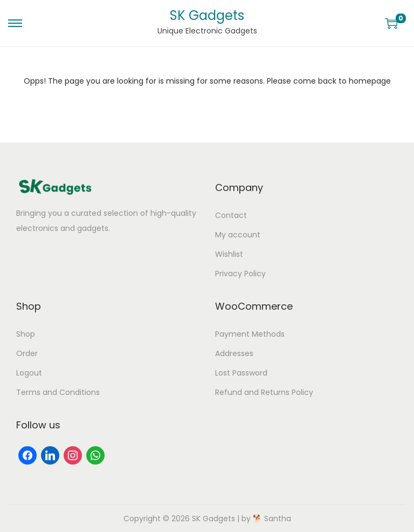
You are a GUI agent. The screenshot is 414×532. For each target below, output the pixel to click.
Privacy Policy (240, 274)
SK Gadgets (207, 15)
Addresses (234, 353)
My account (238, 235)
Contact (231, 215)
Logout (29, 373)
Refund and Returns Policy (264, 392)
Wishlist (229, 254)
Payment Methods (250, 334)
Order (27, 353)
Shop (26, 334)
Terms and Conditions (58, 392)
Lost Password (241, 373)
